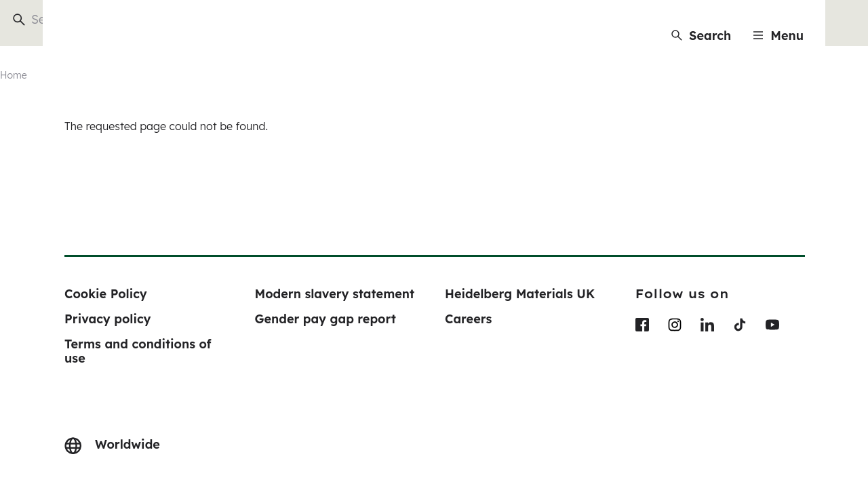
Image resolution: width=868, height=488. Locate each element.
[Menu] (778, 36)
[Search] (701, 36)
